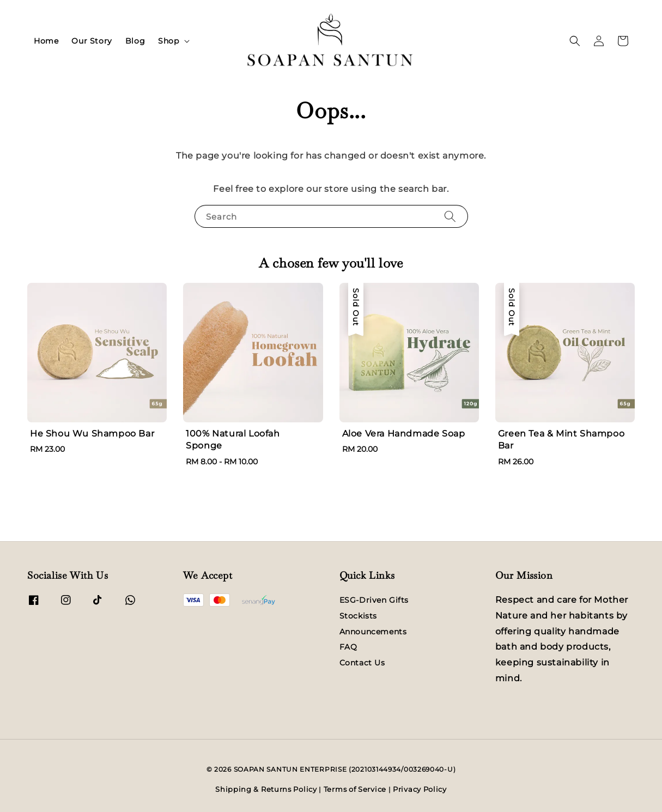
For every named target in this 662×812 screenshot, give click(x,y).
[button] (575, 41)
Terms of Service (355, 789)
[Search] (450, 216)
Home (46, 41)
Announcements (373, 632)
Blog (135, 41)
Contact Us (362, 663)
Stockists (358, 616)
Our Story (92, 41)
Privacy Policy (420, 789)
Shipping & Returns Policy (266, 789)
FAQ (348, 647)
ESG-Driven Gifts (374, 600)
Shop (168, 41)
